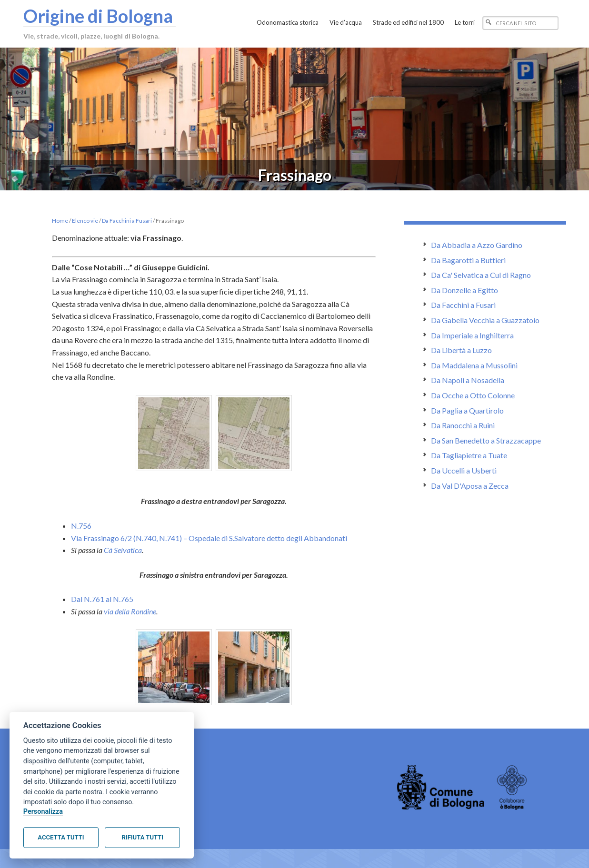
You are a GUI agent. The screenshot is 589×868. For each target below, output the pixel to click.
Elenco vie (85, 221)
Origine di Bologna (98, 16)
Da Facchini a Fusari (127, 221)
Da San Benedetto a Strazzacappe (486, 440)
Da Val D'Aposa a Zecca (470, 486)
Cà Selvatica (123, 550)
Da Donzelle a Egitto (464, 290)
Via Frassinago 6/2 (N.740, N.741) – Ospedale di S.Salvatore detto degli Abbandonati (209, 538)
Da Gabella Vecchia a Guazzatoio (485, 320)
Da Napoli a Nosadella (468, 380)
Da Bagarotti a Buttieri (468, 260)
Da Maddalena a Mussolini (474, 365)
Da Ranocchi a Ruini (463, 425)
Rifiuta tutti (143, 837)
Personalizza (43, 812)
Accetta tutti (61, 837)
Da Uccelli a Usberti (464, 470)
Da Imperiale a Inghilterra (472, 335)
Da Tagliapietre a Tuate (469, 455)
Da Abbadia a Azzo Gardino (477, 245)
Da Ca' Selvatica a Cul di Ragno (481, 275)
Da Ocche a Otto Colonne (473, 395)
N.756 (81, 526)
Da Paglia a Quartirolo (467, 410)
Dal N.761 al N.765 (102, 599)
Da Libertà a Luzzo (461, 350)
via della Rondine (130, 611)
